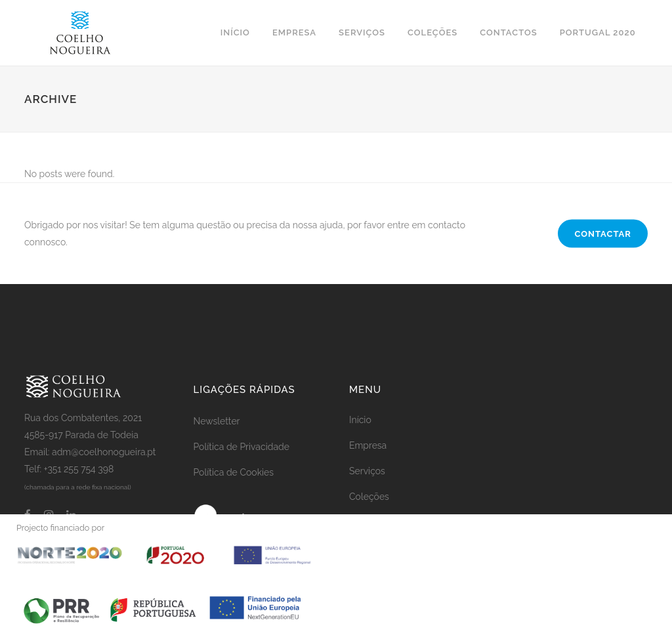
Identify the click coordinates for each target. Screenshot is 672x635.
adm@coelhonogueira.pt (104, 452)
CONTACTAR (603, 234)
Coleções (369, 497)
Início (360, 420)
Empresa (368, 445)
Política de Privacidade (241, 447)
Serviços (367, 471)
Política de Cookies (234, 472)
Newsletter (217, 421)
